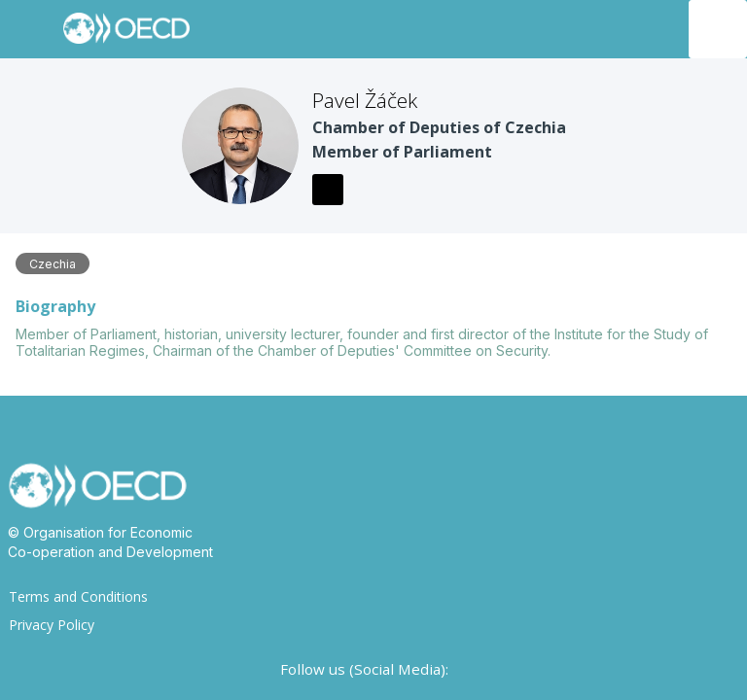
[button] (29, 29)
